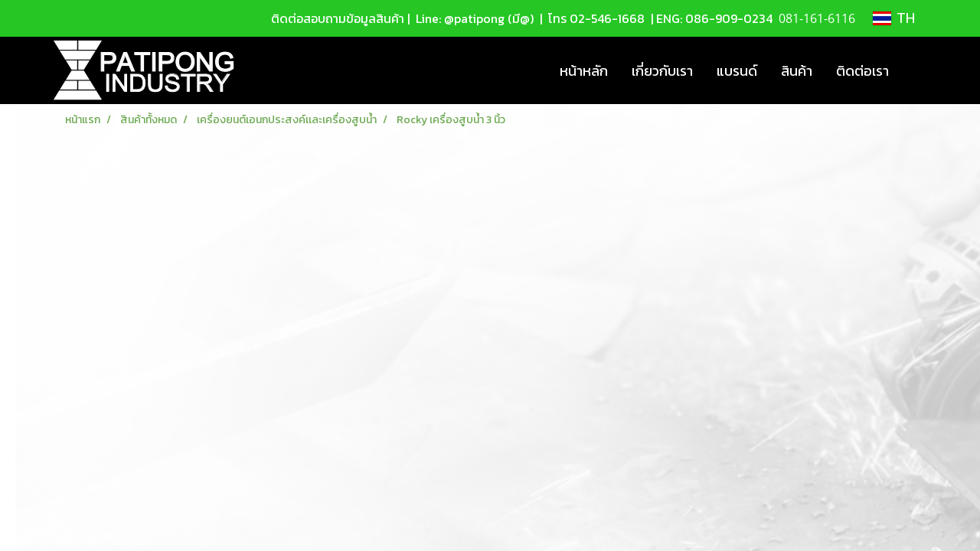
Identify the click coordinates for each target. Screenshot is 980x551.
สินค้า (797, 71)
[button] (914, 70)
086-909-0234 (729, 18)
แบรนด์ (737, 71)
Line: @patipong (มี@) (473, 18)
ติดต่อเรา (862, 71)
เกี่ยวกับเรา (662, 71)
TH (894, 18)
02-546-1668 (607, 18)
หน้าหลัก (584, 71)
